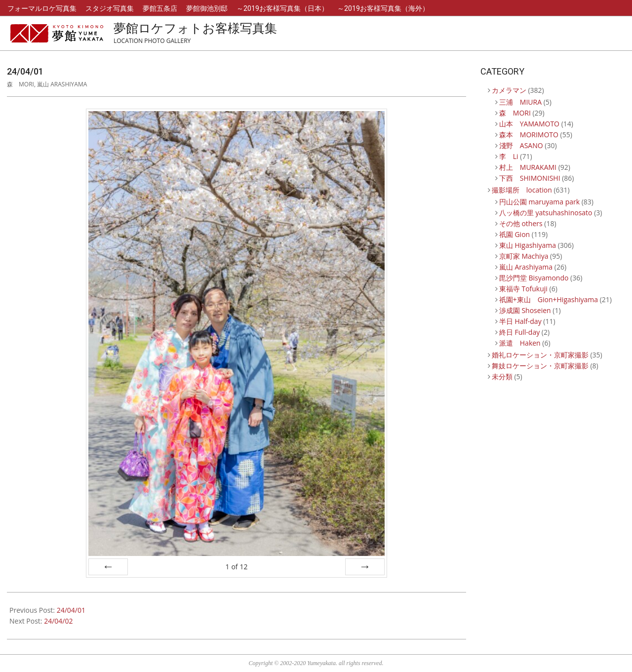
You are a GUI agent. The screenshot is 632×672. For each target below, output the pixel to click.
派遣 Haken (520, 343)
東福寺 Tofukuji (523, 289)
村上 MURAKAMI (528, 167)
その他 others (521, 223)
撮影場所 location (522, 190)
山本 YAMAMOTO (529, 124)
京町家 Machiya (524, 256)
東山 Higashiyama (528, 245)
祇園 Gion (514, 234)
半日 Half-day (520, 321)
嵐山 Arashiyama (62, 84)
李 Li (509, 156)
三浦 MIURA (520, 102)
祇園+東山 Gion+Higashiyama (549, 299)
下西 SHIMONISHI (530, 178)
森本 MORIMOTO (529, 135)
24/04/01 (71, 610)
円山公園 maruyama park (539, 202)
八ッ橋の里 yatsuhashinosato (546, 213)
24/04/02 (58, 621)
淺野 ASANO (521, 145)
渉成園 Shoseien (525, 310)
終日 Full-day (519, 332)
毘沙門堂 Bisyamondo (534, 278)
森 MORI (20, 84)
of (236, 567)
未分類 (502, 376)
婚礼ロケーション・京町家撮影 (540, 355)
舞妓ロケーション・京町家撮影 (540, 366)
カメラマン (509, 90)
